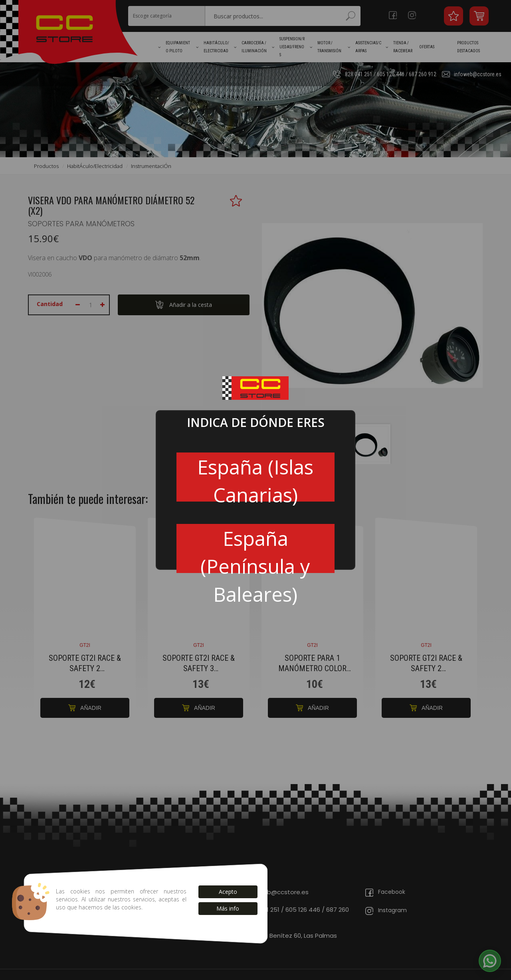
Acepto (228, 892)
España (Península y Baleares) (255, 549)
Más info (228, 908)
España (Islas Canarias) (255, 477)
